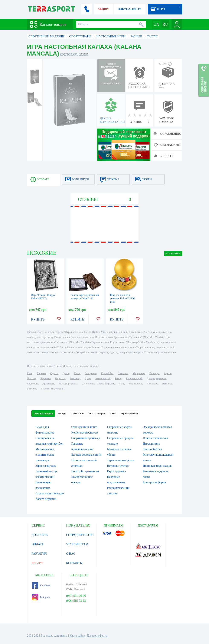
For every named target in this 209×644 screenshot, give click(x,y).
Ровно (118, 378)
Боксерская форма (154, 482)
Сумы (88, 378)
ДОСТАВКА (40, 535)
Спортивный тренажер (86, 438)
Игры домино (151, 444)
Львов (77, 373)
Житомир (75, 378)
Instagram (41, 597)
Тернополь (88, 384)
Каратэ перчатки (46, 499)
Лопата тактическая (155, 438)
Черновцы (33, 384)
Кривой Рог (107, 373)
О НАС (71, 554)
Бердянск (167, 384)
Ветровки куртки (118, 466)
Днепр (66, 373)
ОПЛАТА (38, 544)
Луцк (121, 384)
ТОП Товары (97, 413)
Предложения (129, 413)
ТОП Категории (43, 413)
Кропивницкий (134, 378)
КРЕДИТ (37, 563)
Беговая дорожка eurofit (86, 455)
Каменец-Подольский (53, 389)
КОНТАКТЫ (74, 563)
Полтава (32, 378)
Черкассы (60, 378)
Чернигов (46, 378)
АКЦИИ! (103, 9)
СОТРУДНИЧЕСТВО (80, 535)
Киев (30, 373)
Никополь (152, 384)
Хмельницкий (103, 378)
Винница (154, 373)
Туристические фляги (121, 460)
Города (62, 413)
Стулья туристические (50, 493)
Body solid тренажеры (85, 471)
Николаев (123, 373)
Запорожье (91, 373)
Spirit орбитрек (153, 449)
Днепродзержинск (157, 378)
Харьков (41, 373)
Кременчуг (48, 384)
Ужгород (32, 389)
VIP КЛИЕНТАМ (77, 544)
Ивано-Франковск (68, 384)
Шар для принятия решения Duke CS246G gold (123, 298)
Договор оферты (97, 636)
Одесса (54, 373)
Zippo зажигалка (46, 466)
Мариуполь (139, 373)
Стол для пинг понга (84, 427)
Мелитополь (135, 384)
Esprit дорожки (117, 471)
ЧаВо (113, 413)
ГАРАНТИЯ (39, 554)
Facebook (41, 585)
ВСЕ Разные (173, 253)
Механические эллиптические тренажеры (45, 455)
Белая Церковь (106, 384)
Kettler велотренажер (85, 433)
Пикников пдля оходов (157, 466)
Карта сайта (77, 636)
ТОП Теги (77, 413)
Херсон (168, 373)
